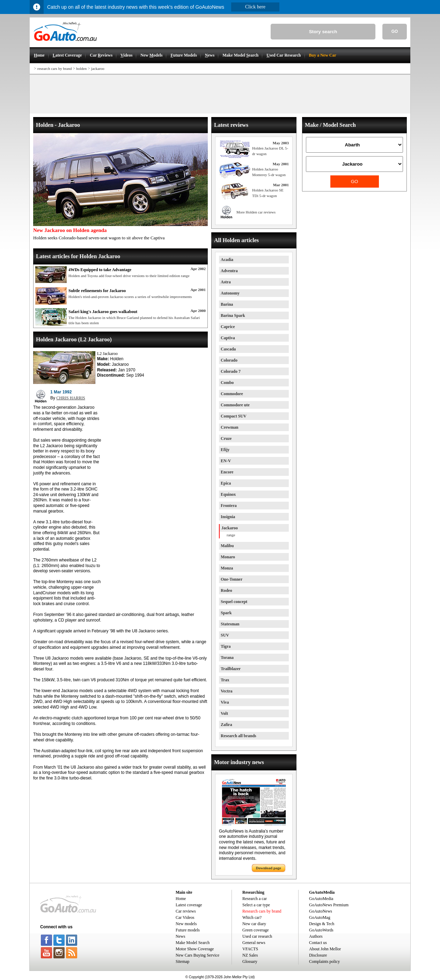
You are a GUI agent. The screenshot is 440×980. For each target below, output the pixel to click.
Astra (226, 282)
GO (395, 31)
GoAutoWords (321, 930)
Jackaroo (230, 528)
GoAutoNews (321, 911)
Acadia (227, 260)
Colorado (229, 360)
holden (81, 68)
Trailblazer (231, 669)
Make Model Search (193, 943)
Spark (226, 613)
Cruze (226, 438)
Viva (225, 702)
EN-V (226, 461)
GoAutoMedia (321, 899)
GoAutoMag (320, 917)
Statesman (230, 624)
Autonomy (230, 293)
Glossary (250, 961)
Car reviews (186, 911)
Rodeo (226, 590)
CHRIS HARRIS (71, 398)
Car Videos (185, 917)
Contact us (318, 943)
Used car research (257, 936)
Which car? (252, 917)
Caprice (228, 327)
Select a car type (256, 905)
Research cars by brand (262, 911)
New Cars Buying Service (197, 955)
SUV (225, 635)
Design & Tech (322, 924)
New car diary (254, 924)
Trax (225, 680)
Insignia (228, 517)
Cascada (228, 349)
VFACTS (250, 949)
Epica (226, 483)
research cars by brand (55, 68)
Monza (227, 568)
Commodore (232, 394)
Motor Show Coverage (195, 949)
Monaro (228, 557)
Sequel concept (234, 602)
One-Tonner (232, 579)
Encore (227, 472)
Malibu (227, 546)
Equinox (228, 494)
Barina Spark (233, 315)
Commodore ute (235, 405)
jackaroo (98, 68)
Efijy (225, 450)
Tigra (226, 646)
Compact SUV (234, 416)
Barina (227, 304)
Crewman (229, 427)
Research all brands (239, 736)
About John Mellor (325, 949)
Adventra (229, 271)
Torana (227, 658)
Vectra (227, 691)
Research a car (255, 899)
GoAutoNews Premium (329, 905)
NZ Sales (250, 955)
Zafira (226, 725)
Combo (227, 383)
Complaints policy (324, 961)
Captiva (228, 338)
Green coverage (256, 930)
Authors (316, 936)
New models (186, 924)
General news (254, 943)
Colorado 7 (231, 371)
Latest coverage (189, 905)
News (180, 936)
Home (181, 899)
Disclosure (318, 955)
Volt (224, 713)
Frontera (229, 506)
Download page (269, 868)
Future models (188, 930)
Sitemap (182, 961)
